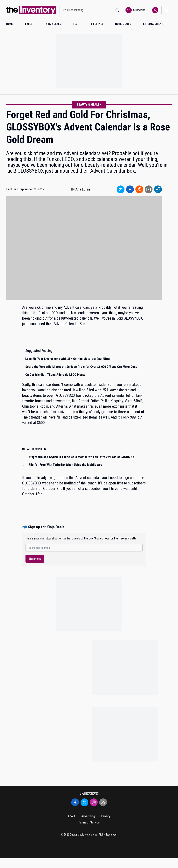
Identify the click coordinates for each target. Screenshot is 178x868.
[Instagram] (94, 802)
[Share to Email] (149, 189)
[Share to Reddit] (139, 189)
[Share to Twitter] (121, 189)
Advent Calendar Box (70, 324)
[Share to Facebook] (130, 189)
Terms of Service (89, 822)
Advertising (88, 816)
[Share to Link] (158, 189)
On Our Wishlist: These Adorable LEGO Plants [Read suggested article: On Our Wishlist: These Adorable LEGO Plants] (55, 375)
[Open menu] (167, 10)
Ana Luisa (83, 189)
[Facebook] (75, 802)
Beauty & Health (89, 104)
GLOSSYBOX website (38, 483)
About (71, 816)
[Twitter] (84, 802)
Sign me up (35, 559)
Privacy (106, 816)
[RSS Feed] (103, 802)
